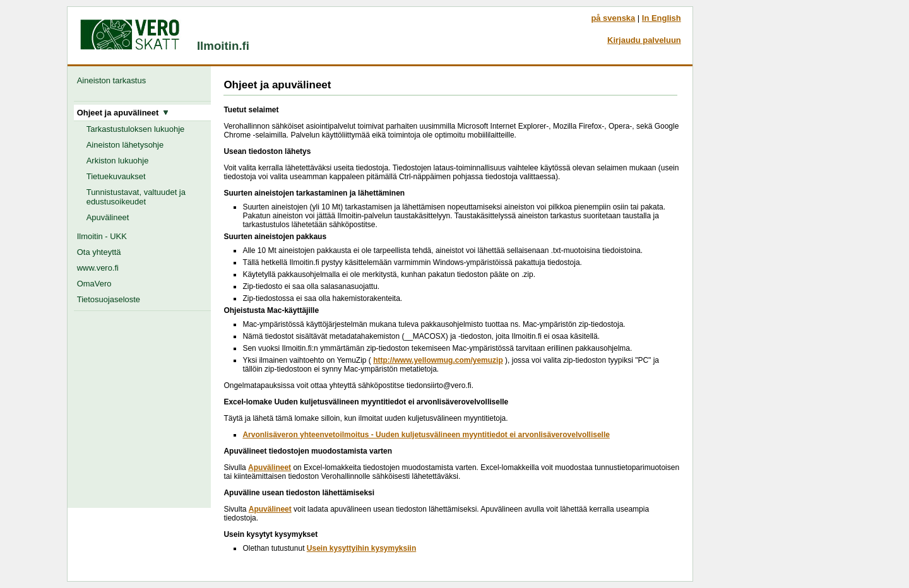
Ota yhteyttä (99, 252)
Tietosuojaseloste (109, 299)
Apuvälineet (108, 217)
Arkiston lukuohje (118, 161)
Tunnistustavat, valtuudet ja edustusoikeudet (136, 197)
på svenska (613, 18)
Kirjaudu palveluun (644, 40)
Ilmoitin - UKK (102, 236)
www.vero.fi (98, 268)
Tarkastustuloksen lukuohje (136, 129)
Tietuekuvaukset (116, 176)
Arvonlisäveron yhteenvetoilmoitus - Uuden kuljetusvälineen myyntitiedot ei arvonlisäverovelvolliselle (426, 435)
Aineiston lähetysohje (125, 145)
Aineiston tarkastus (114, 80)
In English (662, 18)
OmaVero (94, 284)
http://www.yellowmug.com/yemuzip (438, 360)
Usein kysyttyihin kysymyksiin (361, 548)
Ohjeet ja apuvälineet (123, 113)
